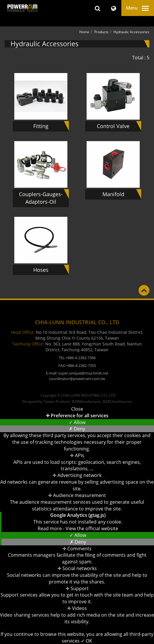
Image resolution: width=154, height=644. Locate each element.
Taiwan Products (57, 401)
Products (101, 32)
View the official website (92, 528)
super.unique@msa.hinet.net (83, 373)
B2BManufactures (86, 401)
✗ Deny (77, 429)
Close (77, 409)
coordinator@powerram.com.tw (77, 379)
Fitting (41, 126)
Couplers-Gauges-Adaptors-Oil (41, 198)
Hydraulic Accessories (131, 32)
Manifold (113, 194)
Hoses (41, 270)
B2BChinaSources (118, 401)
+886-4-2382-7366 (81, 358)
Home (84, 32)
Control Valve (113, 126)
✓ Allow (77, 422)
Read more (50, 528)
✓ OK (86, 641)
